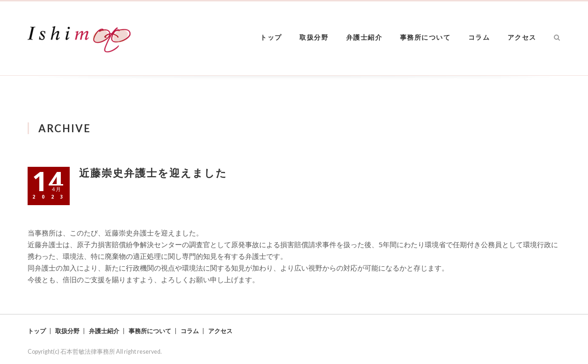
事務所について (425, 37)
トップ (271, 37)
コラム (479, 37)
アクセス (522, 37)
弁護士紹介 (364, 37)
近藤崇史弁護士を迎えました (153, 173)
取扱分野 (314, 37)
